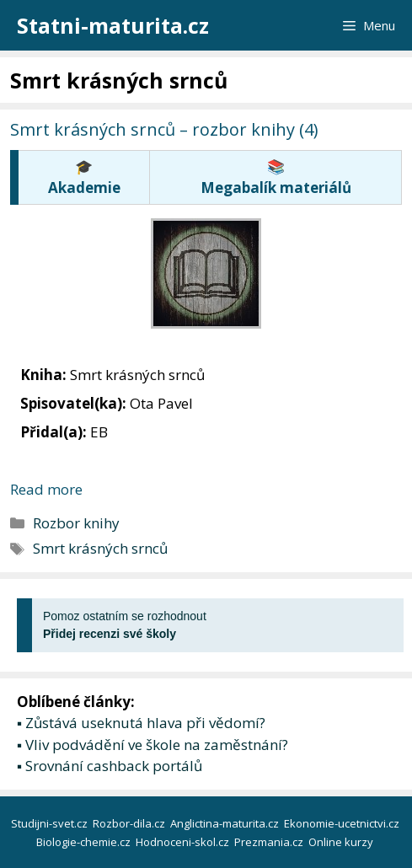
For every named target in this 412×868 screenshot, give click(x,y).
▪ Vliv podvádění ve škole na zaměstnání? (152, 745)
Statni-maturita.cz (113, 25)
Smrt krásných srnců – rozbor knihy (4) (164, 129)
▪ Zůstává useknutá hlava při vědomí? (141, 723)
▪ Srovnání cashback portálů (110, 766)
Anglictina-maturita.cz (226, 823)
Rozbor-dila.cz (130, 823)
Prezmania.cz (270, 842)
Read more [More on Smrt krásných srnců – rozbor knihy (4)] (46, 489)
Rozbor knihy (76, 523)
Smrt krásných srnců (100, 548)
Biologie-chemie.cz (85, 842)
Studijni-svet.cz (51, 823)
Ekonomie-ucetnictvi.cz (343, 823)
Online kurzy (342, 842)
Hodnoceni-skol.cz (184, 842)
